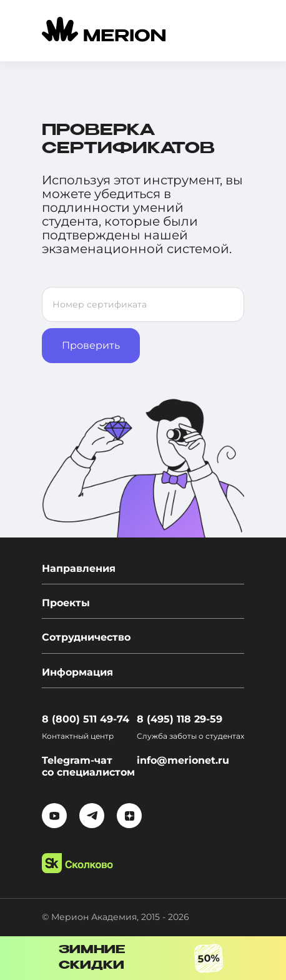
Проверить (91, 345)
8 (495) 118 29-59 (180, 719)
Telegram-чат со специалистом (88, 766)
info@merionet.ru (183, 760)
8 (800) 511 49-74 (86, 719)
